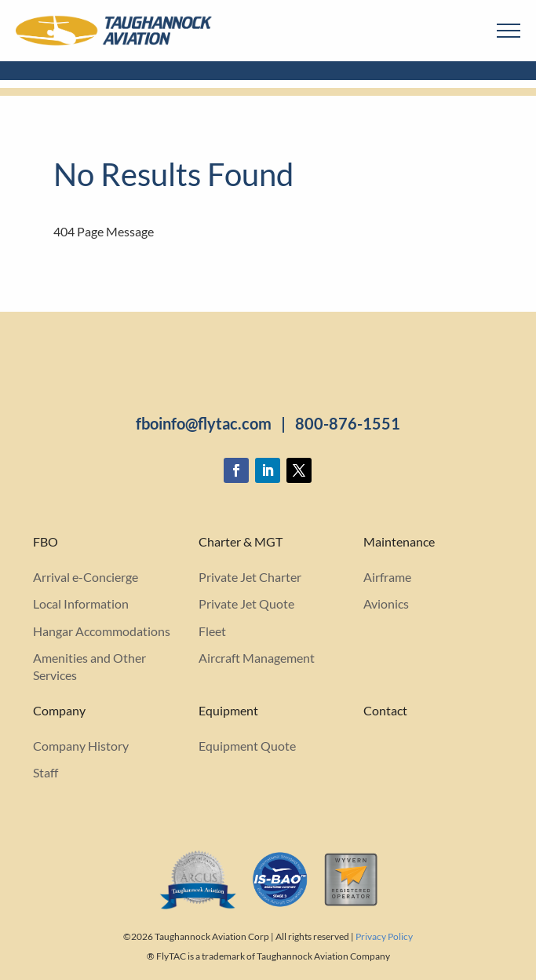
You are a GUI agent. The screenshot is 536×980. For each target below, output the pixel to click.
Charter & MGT (241, 542)
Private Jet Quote (246, 603)
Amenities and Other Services (89, 666)
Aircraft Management (257, 658)
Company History (81, 746)
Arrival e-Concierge (86, 577)
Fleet (212, 631)
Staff (46, 772)
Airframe (387, 577)
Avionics (386, 603)
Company (59, 711)
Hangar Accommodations (102, 631)
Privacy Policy (384, 936)
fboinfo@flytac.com (204, 423)
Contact (385, 711)
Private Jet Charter (250, 577)
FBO (46, 542)
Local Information (81, 603)
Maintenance (399, 542)
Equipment (228, 711)
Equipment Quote (247, 746)
